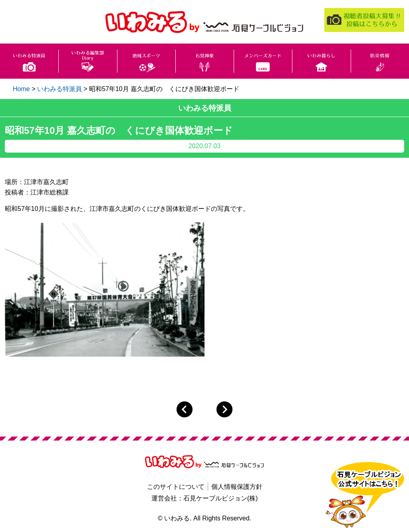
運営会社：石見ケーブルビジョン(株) (205, 498)
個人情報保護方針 (237, 487)
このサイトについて (176, 487)
